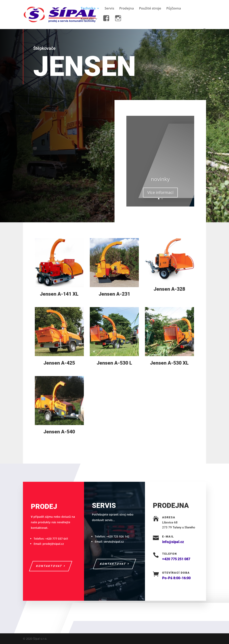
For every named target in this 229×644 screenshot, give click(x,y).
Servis (109, 9)
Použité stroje (150, 9)
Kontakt (87, 19)
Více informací (160, 195)
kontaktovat (49, 566)
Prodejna (127, 9)
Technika (88, 9)
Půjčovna (174, 9)
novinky (160, 182)
